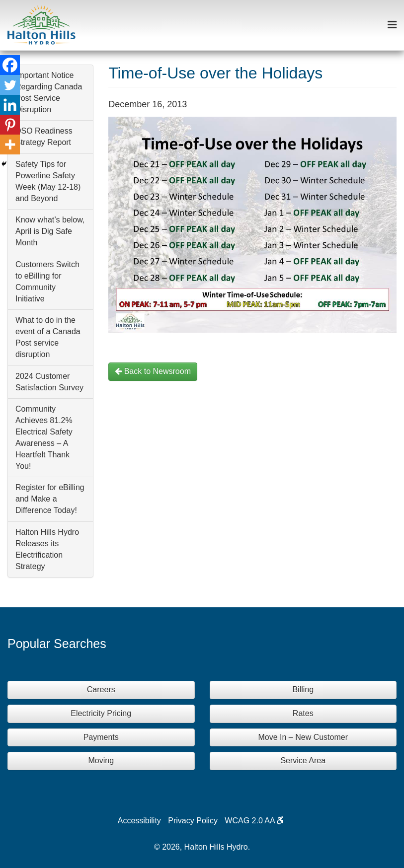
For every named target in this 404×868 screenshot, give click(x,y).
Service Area (303, 760)
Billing (303, 689)
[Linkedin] (10, 105)
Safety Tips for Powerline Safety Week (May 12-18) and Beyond (48, 181)
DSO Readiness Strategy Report (44, 137)
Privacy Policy (193, 821)
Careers (101, 689)
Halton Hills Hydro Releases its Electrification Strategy (47, 549)
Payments (101, 737)
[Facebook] (10, 65)
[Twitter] (10, 85)
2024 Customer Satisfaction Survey (49, 382)
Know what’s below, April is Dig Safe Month (50, 231)
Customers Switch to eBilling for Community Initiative (47, 282)
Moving (101, 760)
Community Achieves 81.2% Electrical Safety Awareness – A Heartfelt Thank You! (44, 437)
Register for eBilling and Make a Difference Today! (50, 499)
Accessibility (139, 821)
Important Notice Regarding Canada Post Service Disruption (49, 92)
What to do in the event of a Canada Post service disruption (48, 337)
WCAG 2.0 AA (254, 821)
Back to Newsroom (153, 371)
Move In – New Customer (303, 737)
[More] (10, 145)
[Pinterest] (10, 125)
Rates (303, 713)
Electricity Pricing (101, 713)
